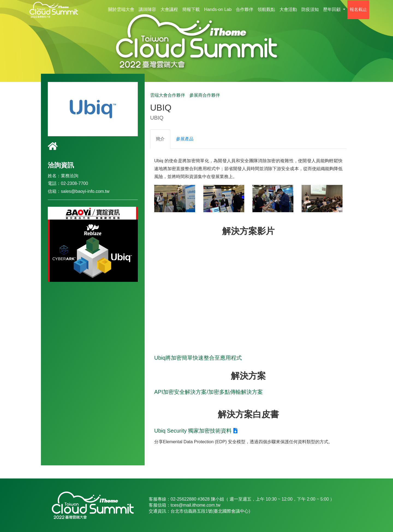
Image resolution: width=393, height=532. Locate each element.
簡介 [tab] (160, 139)
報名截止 (358, 9)
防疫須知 (310, 9)
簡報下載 (191, 9)
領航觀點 (266, 9)
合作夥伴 (245, 9)
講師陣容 (147, 9)
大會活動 (288, 9)
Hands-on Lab (218, 9)
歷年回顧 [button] (332, 9)
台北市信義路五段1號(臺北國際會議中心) (210, 511)
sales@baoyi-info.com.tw (85, 191)
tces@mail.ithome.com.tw (196, 505)
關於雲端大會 (121, 9)
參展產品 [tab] (185, 139)
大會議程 (169, 9)
